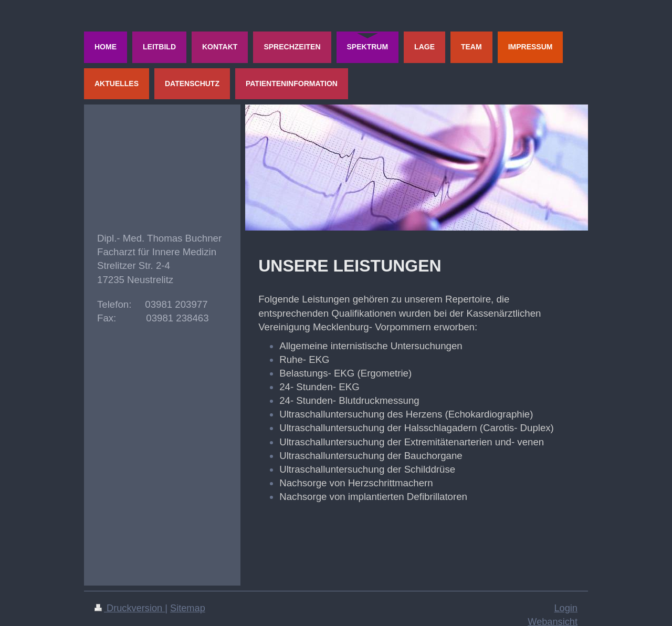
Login (566, 608)
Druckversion (130, 608)
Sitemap (188, 608)
